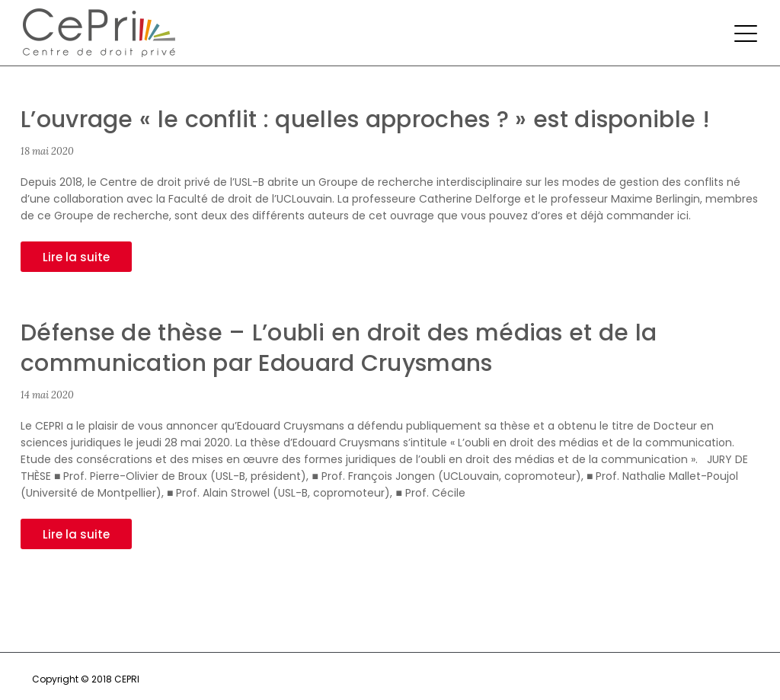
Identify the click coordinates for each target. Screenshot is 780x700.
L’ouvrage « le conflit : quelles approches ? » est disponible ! (365, 120)
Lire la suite (76, 257)
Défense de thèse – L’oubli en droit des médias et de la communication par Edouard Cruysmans (339, 348)
